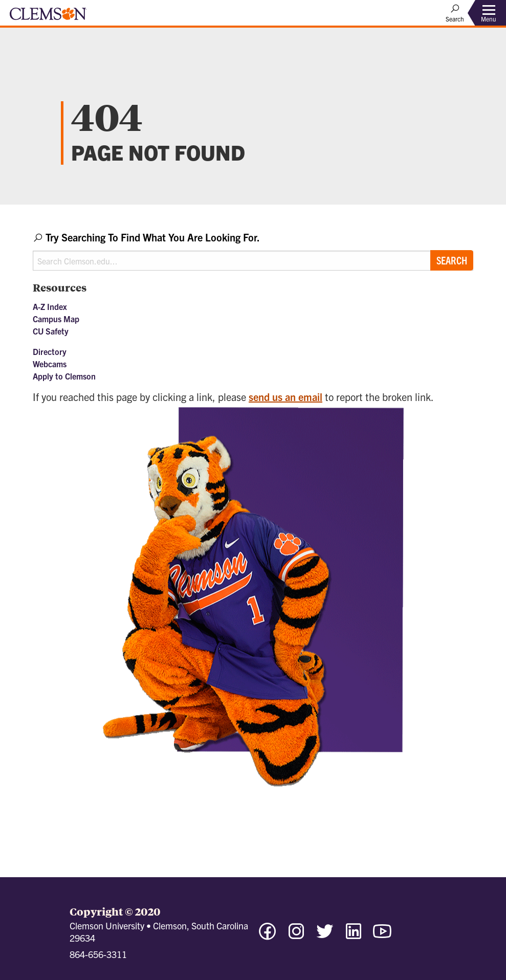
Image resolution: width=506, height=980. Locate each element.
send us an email (285, 397)
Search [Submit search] (452, 260)
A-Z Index (50, 306)
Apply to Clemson (64, 376)
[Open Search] (455, 13)
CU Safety (51, 331)
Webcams (50, 364)
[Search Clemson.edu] (253, 261)
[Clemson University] (48, 17)
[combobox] (253, 250)
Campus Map (56, 319)
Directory (50, 351)
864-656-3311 (98, 954)
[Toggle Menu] (489, 13)
